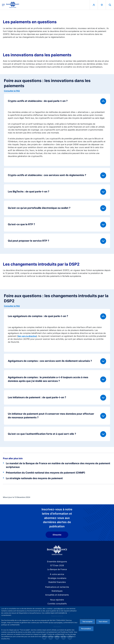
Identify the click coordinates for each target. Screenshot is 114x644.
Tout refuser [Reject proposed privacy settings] (103, 622)
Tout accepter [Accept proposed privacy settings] (87, 622)
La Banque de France (57, 569)
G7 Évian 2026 (57, 565)
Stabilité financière (57, 582)
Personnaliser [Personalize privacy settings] (86, 629)
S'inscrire (57, 535)
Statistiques (57, 591)
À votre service (57, 574)
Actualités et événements (57, 595)
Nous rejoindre (57, 600)
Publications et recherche (57, 587)
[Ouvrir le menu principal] (3, 5)
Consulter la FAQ (12, 91)
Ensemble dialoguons (57, 562)
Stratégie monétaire (57, 578)
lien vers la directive (27, 336)
